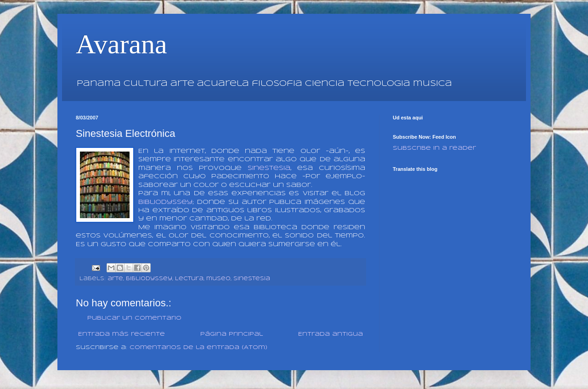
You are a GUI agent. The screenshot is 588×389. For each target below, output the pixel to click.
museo (218, 279)
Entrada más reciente (122, 334)
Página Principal (232, 334)
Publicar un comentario (134, 318)
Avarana (122, 44)
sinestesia (269, 168)
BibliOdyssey (165, 202)
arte (115, 279)
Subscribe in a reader (434, 148)
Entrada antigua (331, 334)
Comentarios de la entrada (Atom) (198, 347)
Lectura (189, 279)
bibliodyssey (149, 279)
